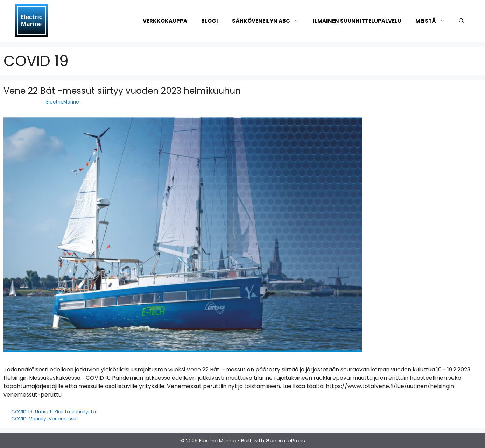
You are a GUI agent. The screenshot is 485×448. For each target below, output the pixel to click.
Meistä (434, 21)
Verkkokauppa (165, 21)
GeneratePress (285, 440)
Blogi (210, 21)
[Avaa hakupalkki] (461, 21)
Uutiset (43, 412)
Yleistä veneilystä (75, 412)
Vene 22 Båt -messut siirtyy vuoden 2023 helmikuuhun (122, 91)
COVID (19, 419)
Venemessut (64, 419)
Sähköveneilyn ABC (269, 21)
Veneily (38, 419)
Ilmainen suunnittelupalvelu (357, 21)
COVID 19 (22, 412)
